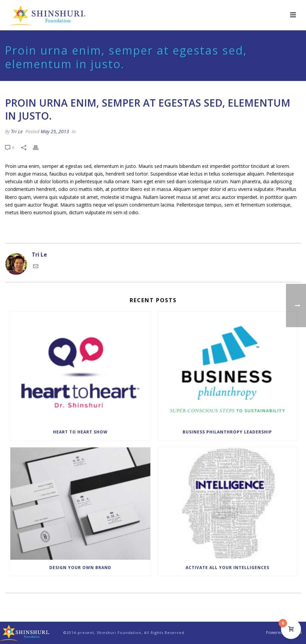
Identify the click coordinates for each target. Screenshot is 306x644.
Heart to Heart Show (80, 432)
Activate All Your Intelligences (227, 568)
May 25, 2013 (55, 131)
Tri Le (17, 131)
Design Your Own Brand (80, 568)
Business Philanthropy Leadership (227, 432)
